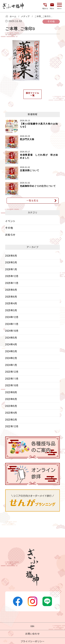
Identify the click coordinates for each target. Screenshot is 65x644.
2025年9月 (11, 290)
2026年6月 (11, 256)
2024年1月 (11, 365)
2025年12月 (12, 276)
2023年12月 (12, 372)
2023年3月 (11, 420)
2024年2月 (11, 358)
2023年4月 (11, 413)
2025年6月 (11, 297)
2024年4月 (11, 344)
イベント (10, 221)
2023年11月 (12, 379)
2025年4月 (11, 303)
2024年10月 (12, 331)
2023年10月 (12, 385)
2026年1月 (11, 269)
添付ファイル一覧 (32, 94)
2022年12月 (12, 426)
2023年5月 (11, 406)
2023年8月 (11, 392)
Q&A (32, 626)
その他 (9, 228)
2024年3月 (11, 351)
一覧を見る (32, 201)
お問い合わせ (32, 634)
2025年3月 (11, 310)
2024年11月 (12, 324)
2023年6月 (11, 399)
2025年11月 (12, 283)
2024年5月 (11, 338)
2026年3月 (11, 263)
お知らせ (10, 235)
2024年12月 (12, 317)
